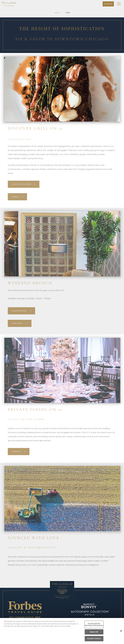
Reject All (94, 632)
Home (57, 13)
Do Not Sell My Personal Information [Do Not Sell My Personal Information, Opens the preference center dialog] (94, 624)
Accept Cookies (94, 638)
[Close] (121, 631)
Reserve (108, 4)
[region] (62, 631)
